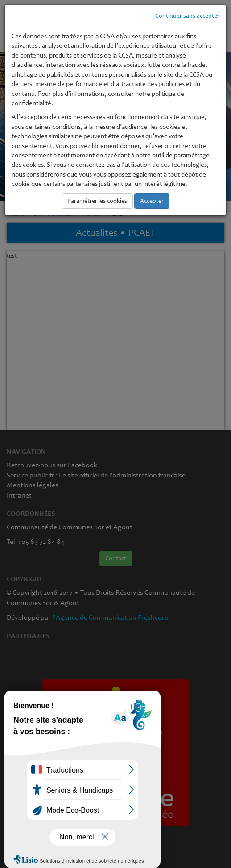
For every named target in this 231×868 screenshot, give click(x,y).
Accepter (152, 201)
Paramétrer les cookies (97, 201)
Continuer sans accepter (187, 16)
